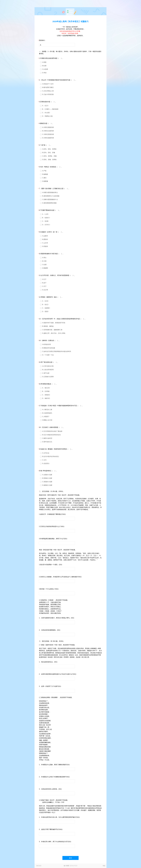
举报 (104, 866)
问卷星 (67, 866)
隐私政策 (39, 866)
